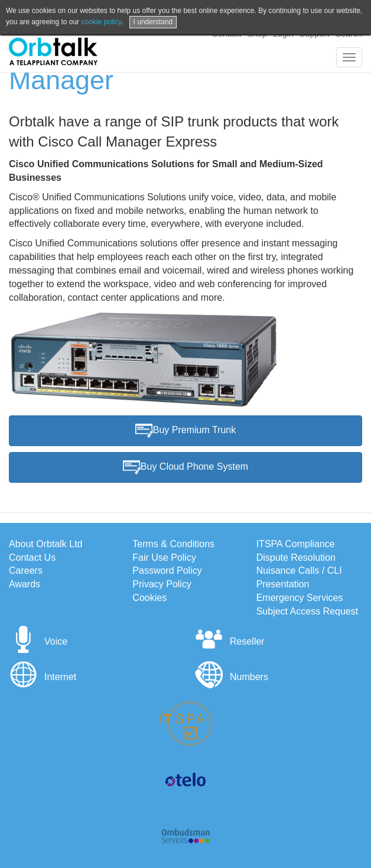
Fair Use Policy (164, 557)
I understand (153, 22)
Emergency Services (300, 598)
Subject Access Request (307, 611)
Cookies (149, 598)
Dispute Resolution (296, 557)
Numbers (231, 677)
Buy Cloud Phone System (185, 467)
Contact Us (32, 557)
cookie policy (101, 22)
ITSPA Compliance (296, 544)
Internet (43, 677)
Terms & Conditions (173, 544)
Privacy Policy (162, 584)
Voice (38, 641)
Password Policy (167, 570)
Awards (25, 584)
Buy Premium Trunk (185, 431)
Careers (26, 570)
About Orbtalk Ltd (46, 544)
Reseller (230, 641)
